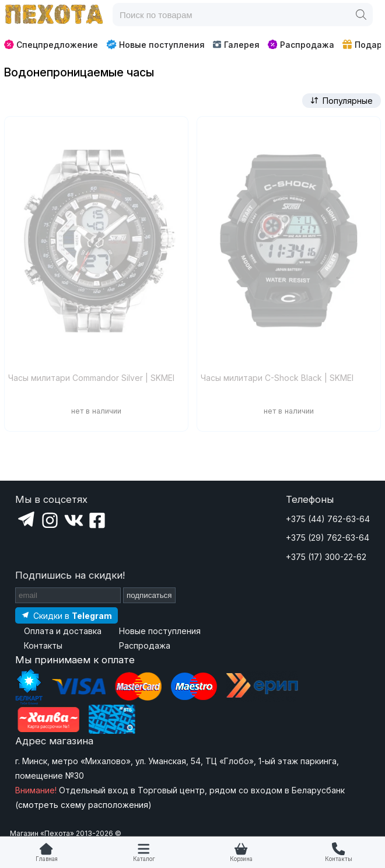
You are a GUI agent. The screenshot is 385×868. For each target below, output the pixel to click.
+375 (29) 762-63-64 (328, 538)
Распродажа (301, 45)
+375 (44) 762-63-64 (328, 519)
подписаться (149, 595)
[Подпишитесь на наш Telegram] (66, 615)
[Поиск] (361, 15)
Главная (47, 859)
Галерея (236, 45)
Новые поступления (155, 44)
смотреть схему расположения (83, 805)
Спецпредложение (51, 45)
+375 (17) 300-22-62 (326, 557)
